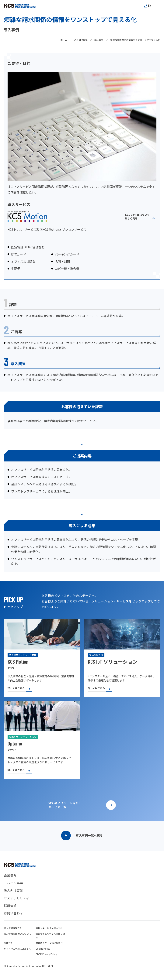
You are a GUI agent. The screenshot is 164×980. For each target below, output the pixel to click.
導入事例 (99, 40)
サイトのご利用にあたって (17, 955)
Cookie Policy (43, 955)
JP (145, 6)
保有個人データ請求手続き (49, 950)
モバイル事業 (13, 890)
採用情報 (10, 912)
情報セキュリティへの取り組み (50, 942)
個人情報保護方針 (13, 935)
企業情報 (10, 882)
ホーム (64, 40)
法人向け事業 (81, 40)
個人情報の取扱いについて (17, 940)
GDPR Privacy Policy (46, 961)
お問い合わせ (13, 920)
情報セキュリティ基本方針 (49, 935)
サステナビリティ (17, 905)
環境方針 (8, 950)
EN (150, 6)
